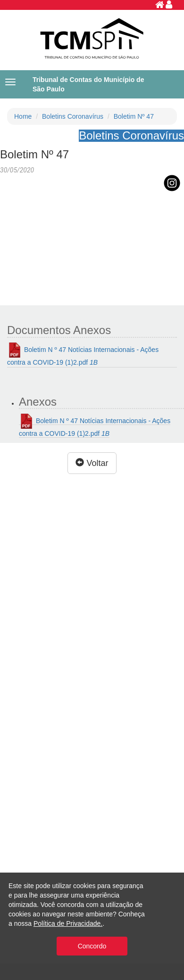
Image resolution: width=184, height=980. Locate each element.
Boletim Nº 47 (134, 116)
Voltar (92, 463)
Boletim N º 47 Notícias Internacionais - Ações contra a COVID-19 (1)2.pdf (83, 354)
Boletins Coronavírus (73, 116)
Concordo (92, 946)
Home (23, 116)
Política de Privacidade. (68, 923)
